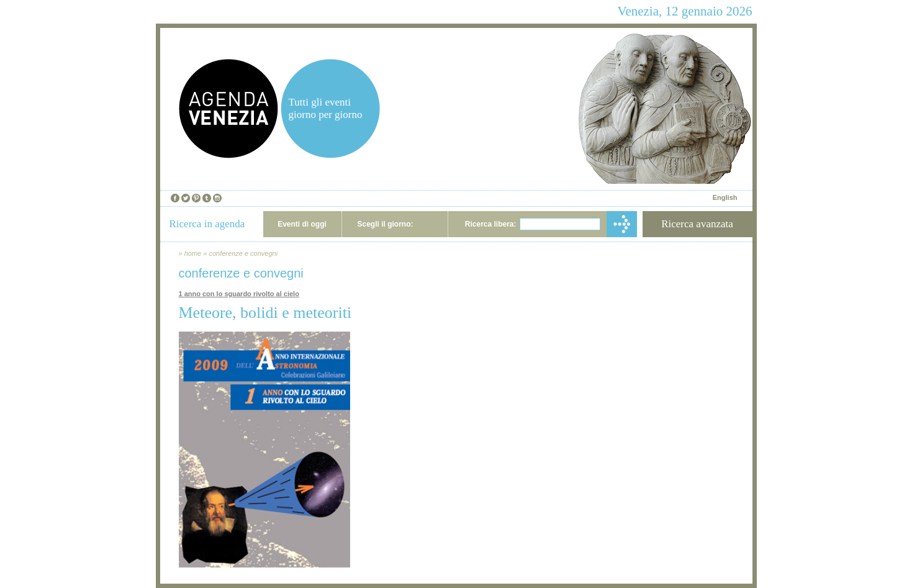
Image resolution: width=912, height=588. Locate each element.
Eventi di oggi (302, 224)
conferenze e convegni (243, 253)
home (193, 253)
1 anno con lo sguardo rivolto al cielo (239, 294)
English (725, 197)
